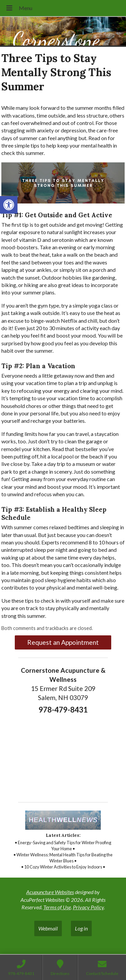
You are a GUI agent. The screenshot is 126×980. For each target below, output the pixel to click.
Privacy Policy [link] (88, 907)
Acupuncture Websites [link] (50, 892)
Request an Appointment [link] (63, 642)
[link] (9, 205)
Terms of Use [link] (57, 907)
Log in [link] (81, 928)
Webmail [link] (48, 928)
